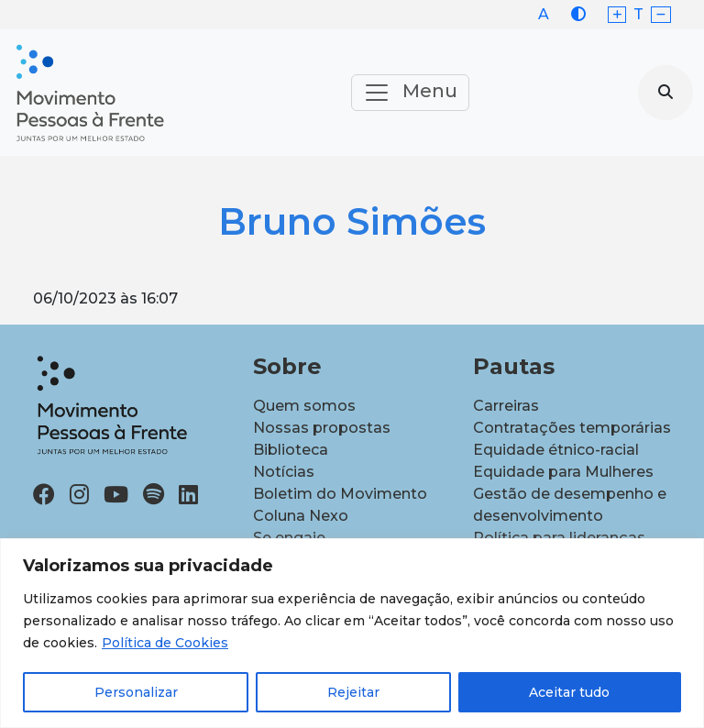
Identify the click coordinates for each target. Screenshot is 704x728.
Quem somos (304, 406)
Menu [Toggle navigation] (410, 93)
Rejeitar (353, 692)
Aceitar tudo (569, 692)
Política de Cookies (165, 643)
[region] (352, 633)
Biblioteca (291, 450)
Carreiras (506, 406)
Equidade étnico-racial (556, 450)
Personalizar (136, 692)
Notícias (284, 472)
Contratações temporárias (572, 428)
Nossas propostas (322, 428)
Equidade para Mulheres (563, 472)
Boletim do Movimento (340, 494)
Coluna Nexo (301, 516)
